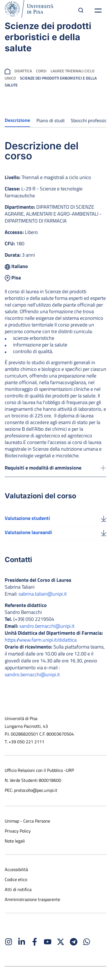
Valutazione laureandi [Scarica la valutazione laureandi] (28, 532)
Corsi (41, 71)
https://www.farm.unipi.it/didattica (41, 640)
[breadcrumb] (7, 71)
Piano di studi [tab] (51, 121)
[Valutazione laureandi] (104, 532)
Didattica (23, 71)
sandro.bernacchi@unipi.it (47, 626)
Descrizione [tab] (17, 120)
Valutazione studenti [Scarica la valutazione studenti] (27, 518)
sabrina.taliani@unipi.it (43, 594)
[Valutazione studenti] (104, 518)
